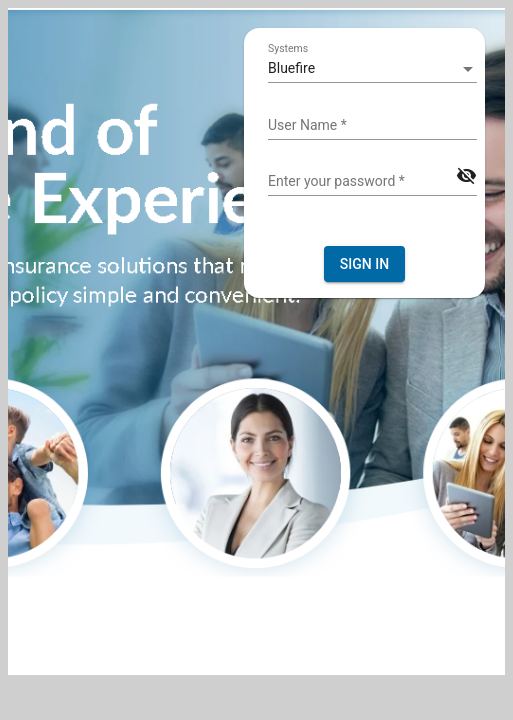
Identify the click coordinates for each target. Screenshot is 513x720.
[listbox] (372, 69)
